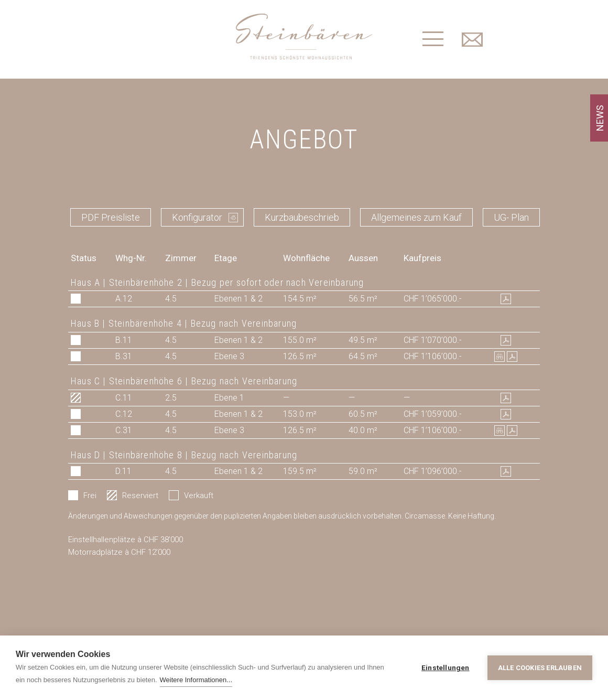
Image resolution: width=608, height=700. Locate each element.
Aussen (363, 258)
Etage (226, 258)
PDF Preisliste (111, 217)
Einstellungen (446, 667)
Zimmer (181, 258)
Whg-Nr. (131, 258)
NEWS (600, 118)
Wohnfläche (306, 258)
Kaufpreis (422, 258)
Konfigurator (197, 217)
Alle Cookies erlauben (540, 668)
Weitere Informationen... (196, 680)
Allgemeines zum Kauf (416, 217)
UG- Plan (511, 217)
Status (84, 258)
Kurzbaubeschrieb (302, 217)
